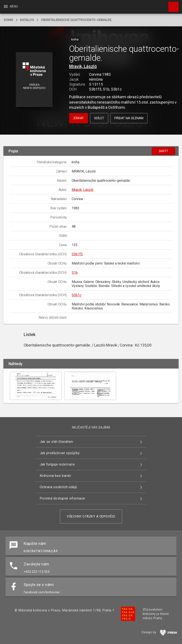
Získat (79, 118)
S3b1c (76, 295)
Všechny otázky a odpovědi (91, 516)
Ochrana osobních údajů (58, 487)
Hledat (172, 5)
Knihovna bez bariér (55, 476)
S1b (75, 273)
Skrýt (163, 151)
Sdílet (99, 118)
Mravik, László (83, 66)
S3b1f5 (77, 254)
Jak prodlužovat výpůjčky (60, 453)
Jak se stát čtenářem (56, 442)
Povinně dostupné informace (62, 498)
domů (9, 20)
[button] (34, 80)
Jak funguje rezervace (57, 464)
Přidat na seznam (129, 118)
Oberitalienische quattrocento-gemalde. (77, 20)
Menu (11, 6)
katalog (27, 20)
